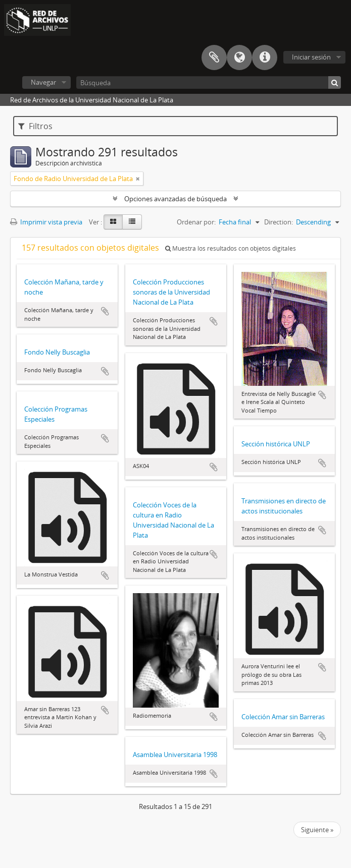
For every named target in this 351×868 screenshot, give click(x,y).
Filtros (35, 126)
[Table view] (132, 222)
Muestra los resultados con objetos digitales (231, 248)
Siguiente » (317, 830)
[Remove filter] (138, 179)
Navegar (43, 82)
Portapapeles (214, 57)
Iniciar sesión (311, 57)
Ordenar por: (196, 222)
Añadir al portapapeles (105, 311)
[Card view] (113, 222)
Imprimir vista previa (46, 222)
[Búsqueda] (209, 82)
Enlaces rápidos (265, 57)
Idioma (239, 57)
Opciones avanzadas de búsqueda (175, 199)
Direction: (279, 222)
